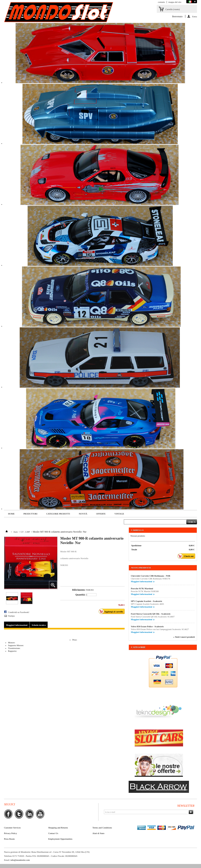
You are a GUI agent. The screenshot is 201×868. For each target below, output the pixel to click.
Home (11, 514)
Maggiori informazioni (17, 625)
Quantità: (80, 595)
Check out (187, 556)
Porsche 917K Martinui (142, 588)
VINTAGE (119, 514)
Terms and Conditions (102, 828)
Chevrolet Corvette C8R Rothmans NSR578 (150, 579)
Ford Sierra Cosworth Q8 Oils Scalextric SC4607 (153, 617)
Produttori (30, 514)
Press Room (9, 839)
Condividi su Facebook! (19, 612)
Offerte (101, 514)
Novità (83, 514)
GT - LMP (25, 532)
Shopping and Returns (58, 828)
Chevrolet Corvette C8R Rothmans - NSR (151, 576)
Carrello (173, 9)
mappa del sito (175, 2)
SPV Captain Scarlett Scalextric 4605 (147, 604)
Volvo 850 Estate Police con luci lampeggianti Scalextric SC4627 (160, 629)
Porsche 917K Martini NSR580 (146, 591)
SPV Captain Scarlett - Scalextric (147, 601)
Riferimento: (79, 590)
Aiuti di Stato (98, 833)
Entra (195, 16)
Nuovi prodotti (141, 568)
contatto (161, 2)
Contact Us (53, 833)
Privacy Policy (10, 833)
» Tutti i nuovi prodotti (184, 637)
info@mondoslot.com (20, 860)
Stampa (11, 616)
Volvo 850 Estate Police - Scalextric (147, 626)
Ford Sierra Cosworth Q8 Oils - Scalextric (151, 614)
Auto (15, 532)
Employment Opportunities (60, 839)
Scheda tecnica (39, 625)
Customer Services (12, 828)
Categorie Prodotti (58, 514)
